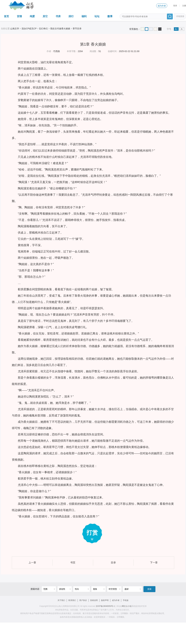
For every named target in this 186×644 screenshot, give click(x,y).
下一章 (154, 563)
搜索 (149, 589)
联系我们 (72, 600)
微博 (110, 16)
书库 (58, 16)
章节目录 (77, 29)
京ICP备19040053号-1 (105, 606)
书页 (73, 563)
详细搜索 (180, 16)
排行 (71, 16)
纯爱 (32, 16)
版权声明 (105, 600)
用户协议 (83, 600)
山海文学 (15, 29)
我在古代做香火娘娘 (60, 29)
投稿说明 (94, 600)
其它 (45, 16)
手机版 (126, 600)
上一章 (32, 563)
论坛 (97, 16)
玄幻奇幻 (43, 29)
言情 (19, 16)
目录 (113, 563)
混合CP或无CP (29, 29)
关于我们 (61, 600)
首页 (6, 16)
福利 (84, 16)
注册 (184, 6)
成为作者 (162, 6)
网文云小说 (127, 606)
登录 (175, 6)
